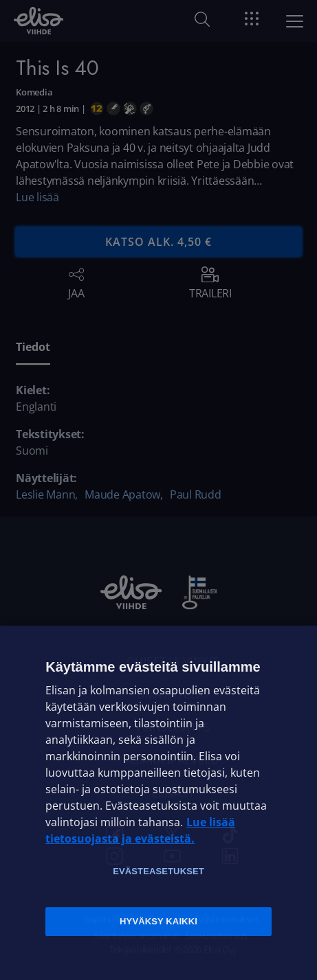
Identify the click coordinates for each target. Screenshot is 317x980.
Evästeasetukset (158, 871)
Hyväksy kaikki (158, 921)
